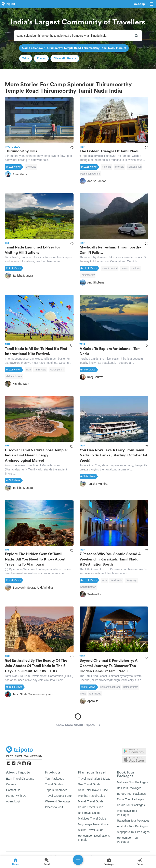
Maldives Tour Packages (132, 782)
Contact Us (13, 790)
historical (106, 167)
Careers (11, 784)
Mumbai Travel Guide (92, 796)
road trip (135, 268)
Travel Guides (54, 784)
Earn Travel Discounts (20, 779)
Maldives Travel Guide (92, 819)
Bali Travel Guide (89, 813)
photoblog (31, 167)
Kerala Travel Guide (91, 807)
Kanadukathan (88, 587)
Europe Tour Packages (131, 794)
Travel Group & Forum (59, 796)
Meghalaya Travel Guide (93, 824)
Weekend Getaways (58, 801)
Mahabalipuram (14, 376)
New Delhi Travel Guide (93, 790)
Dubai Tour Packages (131, 799)
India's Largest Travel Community (24, 756)
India (28, 370)
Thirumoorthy (88, 275)
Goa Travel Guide (89, 784)
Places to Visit (54, 807)
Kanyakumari (134, 167)
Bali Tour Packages (129, 788)
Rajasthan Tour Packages (133, 821)
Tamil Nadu (40, 370)
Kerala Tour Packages (131, 805)
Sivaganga (131, 580)
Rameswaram (131, 687)
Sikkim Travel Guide (91, 830)
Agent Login (14, 801)
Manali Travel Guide (91, 801)
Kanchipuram (57, 370)
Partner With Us (16, 796)
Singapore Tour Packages (133, 832)
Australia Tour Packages (132, 826)
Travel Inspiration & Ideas (94, 779)
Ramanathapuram (90, 174)
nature (124, 268)
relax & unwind (110, 268)
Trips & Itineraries (56, 790)
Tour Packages (55, 779)
